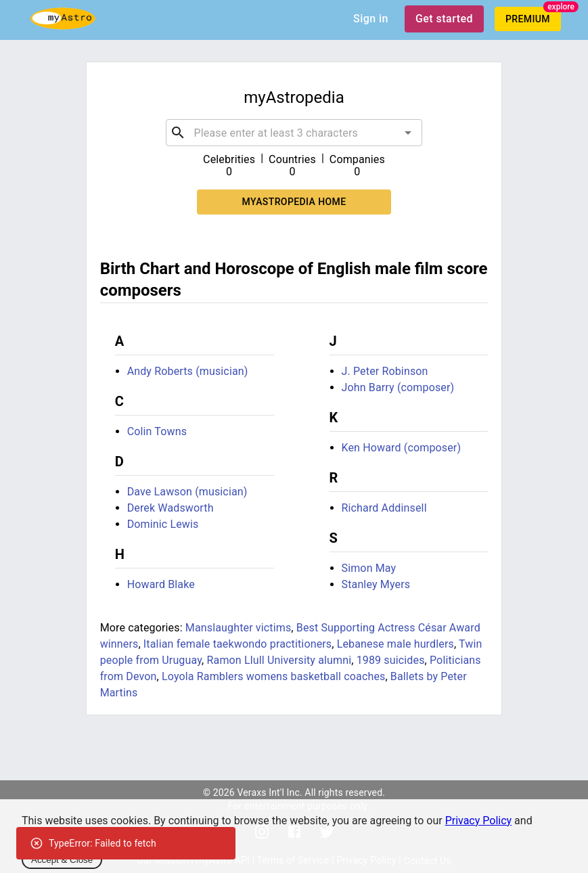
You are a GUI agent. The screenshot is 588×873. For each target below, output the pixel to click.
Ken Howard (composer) (402, 448)
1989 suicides (391, 660)
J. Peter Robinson (385, 371)
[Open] (408, 133)
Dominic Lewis (163, 524)
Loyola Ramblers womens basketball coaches (273, 676)
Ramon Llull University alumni (279, 660)
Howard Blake (161, 584)
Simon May (369, 568)
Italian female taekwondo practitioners (238, 644)
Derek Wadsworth (171, 508)
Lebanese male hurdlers (395, 644)
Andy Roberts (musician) (188, 371)
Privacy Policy (479, 821)
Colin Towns (157, 431)
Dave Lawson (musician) (187, 492)
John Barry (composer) (398, 387)
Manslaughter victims (239, 628)
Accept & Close (62, 860)
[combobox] (294, 133)
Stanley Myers (376, 584)
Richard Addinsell (384, 508)
